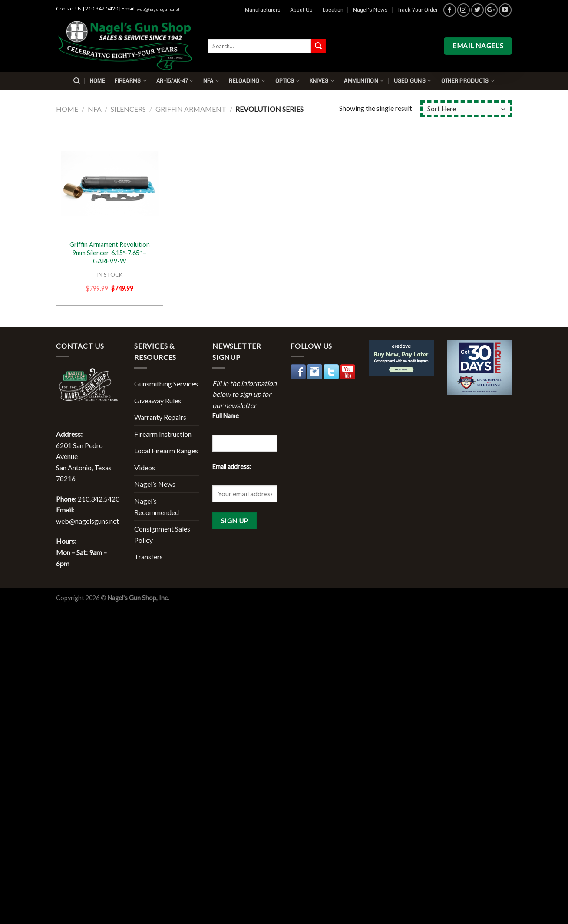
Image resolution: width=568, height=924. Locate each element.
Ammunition (364, 81)
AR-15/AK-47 (175, 81)
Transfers (149, 557)
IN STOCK (110, 275)
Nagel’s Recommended (157, 507)
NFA (211, 81)
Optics (288, 81)
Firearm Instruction (163, 434)
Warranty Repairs (160, 417)
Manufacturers (263, 10)
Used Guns (413, 81)
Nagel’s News (370, 10)
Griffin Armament (191, 109)
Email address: (232, 467)
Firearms (131, 81)
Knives (322, 81)
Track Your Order (418, 10)
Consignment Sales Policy (162, 534)
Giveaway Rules (158, 401)
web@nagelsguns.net (158, 10)
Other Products (468, 81)
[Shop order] (466, 109)
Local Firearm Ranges (166, 450)
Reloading (247, 81)
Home (97, 81)
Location (333, 10)
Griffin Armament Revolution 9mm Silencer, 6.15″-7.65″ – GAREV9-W (110, 253)
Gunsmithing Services (166, 384)
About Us (301, 10)
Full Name (226, 416)
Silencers (128, 109)
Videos (145, 467)
